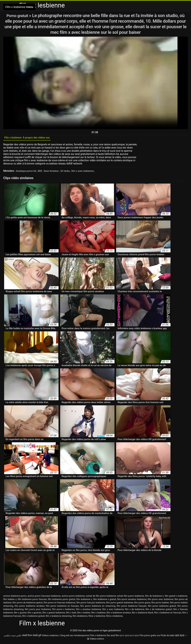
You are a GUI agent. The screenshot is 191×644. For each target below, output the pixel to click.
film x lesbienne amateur (119, 614)
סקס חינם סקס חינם (129, 637)
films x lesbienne (114, 617)
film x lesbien (84, 614)
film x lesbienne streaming (59, 617)
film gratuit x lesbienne (176, 597)
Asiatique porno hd (27, 172)
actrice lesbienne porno (15, 597)
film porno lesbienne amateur (30, 607)
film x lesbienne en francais (168, 614)
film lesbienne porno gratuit (62, 600)
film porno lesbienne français (132, 607)
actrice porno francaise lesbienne (44, 597)
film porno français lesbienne (91, 604)
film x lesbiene (98, 614)
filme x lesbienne (97, 617)
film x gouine (20, 614)
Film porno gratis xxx (150, 637)
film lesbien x (10, 600)
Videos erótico (97, 640)
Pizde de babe (168, 637)
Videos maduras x (51, 637)
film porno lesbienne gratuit (162, 607)
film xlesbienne (80, 617)
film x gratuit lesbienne (54, 614)
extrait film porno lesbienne (131, 597)
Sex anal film (113, 637)
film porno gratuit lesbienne (120, 604)
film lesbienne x (84, 600)
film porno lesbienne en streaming (98, 607)
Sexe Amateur (53, 172)
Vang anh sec (67, 637)
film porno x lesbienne (63, 610)
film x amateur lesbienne (89, 610)
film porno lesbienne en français (62, 607)
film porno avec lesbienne (160, 600)
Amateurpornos (82, 637)
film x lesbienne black (142, 614)
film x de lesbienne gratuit (159, 610)
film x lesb (71, 614)
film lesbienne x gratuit (105, 600)
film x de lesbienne (135, 610)
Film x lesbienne (98, 637)
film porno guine (142, 604)
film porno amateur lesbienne (132, 600)
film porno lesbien (160, 604)
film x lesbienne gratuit (33, 617)
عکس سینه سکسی (13, 637)
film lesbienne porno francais (32, 600)
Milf (41, 172)
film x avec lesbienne (86, 172)
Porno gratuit (18, 16)
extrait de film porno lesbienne (101, 597)
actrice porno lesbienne (73, 597)
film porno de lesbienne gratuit (28, 604)
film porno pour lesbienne (38, 610)
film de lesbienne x (154, 597)
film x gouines (34, 614)
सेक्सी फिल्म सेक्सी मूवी (32, 637)
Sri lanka (68, 172)
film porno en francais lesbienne (60, 604)
